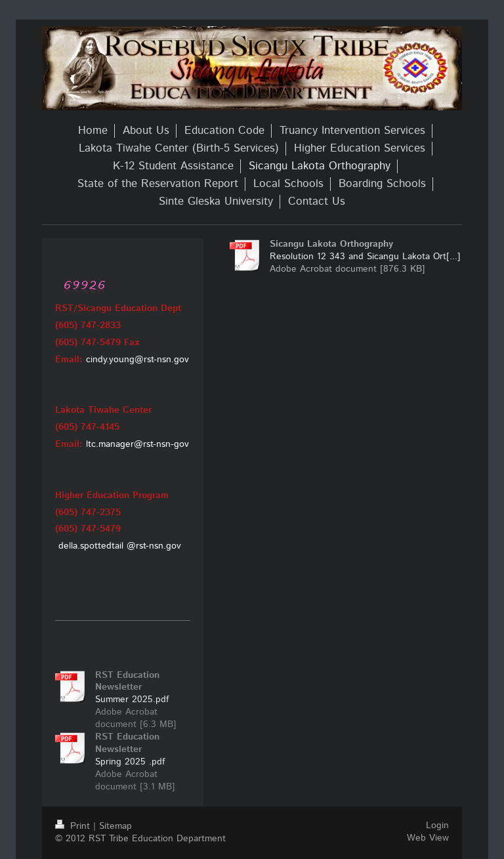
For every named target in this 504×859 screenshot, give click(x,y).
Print (74, 826)
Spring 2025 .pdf (130, 762)
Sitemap (115, 826)
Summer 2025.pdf (132, 700)
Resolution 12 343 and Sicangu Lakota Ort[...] (365, 257)
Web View (428, 838)
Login (437, 826)
